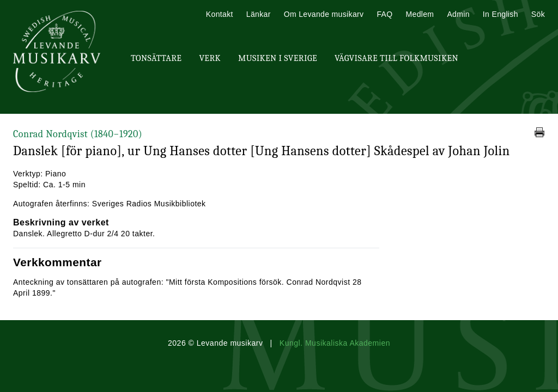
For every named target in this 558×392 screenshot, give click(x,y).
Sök (538, 14)
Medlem (420, 14)
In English (501, 14)
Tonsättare (156, 58)
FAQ (384, 14)
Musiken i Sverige (278, 58)
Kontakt (220, 14)
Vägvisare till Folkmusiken (396, 58)
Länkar (259, 14)
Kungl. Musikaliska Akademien (335, 343)
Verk (210, 58)
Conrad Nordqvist (78, 134)
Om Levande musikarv (324, 14)
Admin (458, 14)
